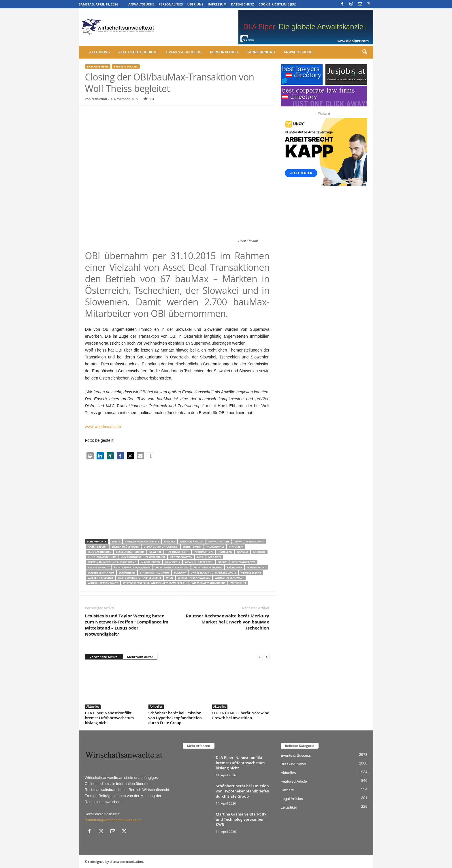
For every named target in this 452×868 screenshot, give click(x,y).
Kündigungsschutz (102, 557)
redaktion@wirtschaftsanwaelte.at (113, 820)
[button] (365, 52)
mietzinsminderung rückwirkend (112, 562)
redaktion (99, 99)
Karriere (259, 552)
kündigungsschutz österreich (143, 557)
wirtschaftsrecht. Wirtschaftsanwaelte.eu (155, 583)
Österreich (205, 562)
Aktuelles (93, 707)
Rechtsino (235, 567)
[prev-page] (260, 657)
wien (169, 578)
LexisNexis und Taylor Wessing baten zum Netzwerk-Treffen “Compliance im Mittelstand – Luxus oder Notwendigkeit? (127, 625)
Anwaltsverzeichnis (249, 541)
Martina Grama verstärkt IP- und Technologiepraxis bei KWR (241, 819)
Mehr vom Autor (140, 657)
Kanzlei (243, 552)
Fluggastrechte (99, 552)
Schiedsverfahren (101, 573)
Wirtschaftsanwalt (229, 578)
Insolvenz (225, 552)
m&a (200, 557)
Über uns (195, 4)
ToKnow (180, 573)
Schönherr (127, 573)
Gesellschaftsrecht (130, 552)
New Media (173, 562)
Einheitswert (192, 547)
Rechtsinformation (208, 567)
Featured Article (294, 781)
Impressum (217, 4)
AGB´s (116, 541)
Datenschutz (242, 4)
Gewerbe (155, 552)
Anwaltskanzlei (192, 541)
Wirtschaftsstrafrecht (208, 583)
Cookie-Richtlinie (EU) (277, 4)
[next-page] (267, 657)
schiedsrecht (256, 567)
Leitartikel (289, 807)
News (189, 562)
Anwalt (170, 541)
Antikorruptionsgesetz (142, 541)
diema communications (161, 547)
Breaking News (98, 66)
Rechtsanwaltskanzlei (172, 567)
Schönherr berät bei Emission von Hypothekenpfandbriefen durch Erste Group (175, 718)
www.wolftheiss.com (103, 427)
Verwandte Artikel (104, 657)
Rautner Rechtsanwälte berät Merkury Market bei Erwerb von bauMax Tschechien (228, 622)
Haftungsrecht (178, 552)
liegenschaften (181, 557)
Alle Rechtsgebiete (138, 52)
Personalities (171, 4)
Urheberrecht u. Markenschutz (213, 573)
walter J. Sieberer (100, 578)
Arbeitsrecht (97, 547)
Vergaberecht (251, 573)
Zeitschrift (238, 583)
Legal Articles (292, 799)
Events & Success (184, 52)
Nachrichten (151, 562)
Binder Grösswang (125, 547)
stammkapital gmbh (154, 573)
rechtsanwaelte (243, 562)
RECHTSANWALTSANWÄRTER (132, 567)
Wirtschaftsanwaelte (194, 578)
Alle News (100, 52)
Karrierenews (261, 52)
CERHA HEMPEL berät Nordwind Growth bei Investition (241, 715)
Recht (222, 562)
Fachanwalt (215, 547)
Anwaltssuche (141, 4)
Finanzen (236, 547)
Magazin (215, 557)
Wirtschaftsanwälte (103, 583)
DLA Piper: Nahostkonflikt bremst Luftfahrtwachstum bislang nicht (110, 718)
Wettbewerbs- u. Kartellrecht (140, 578)
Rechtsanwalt (98, 567)
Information (203, 552)
